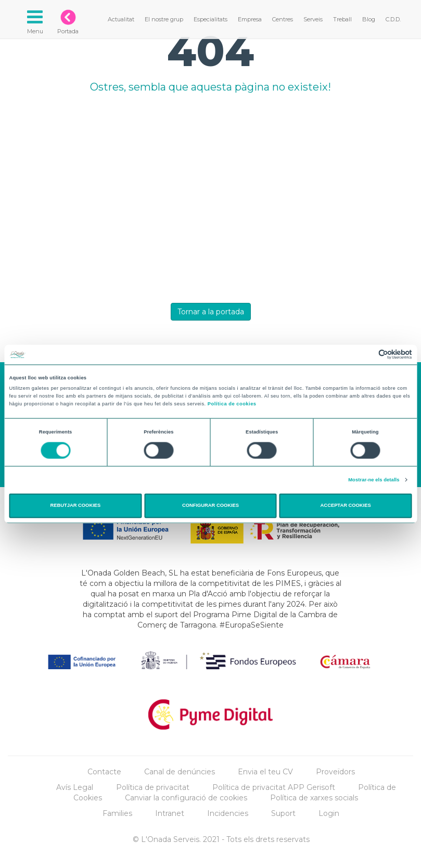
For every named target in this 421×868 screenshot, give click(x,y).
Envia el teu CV (265, 772)
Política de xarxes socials (314, 798)
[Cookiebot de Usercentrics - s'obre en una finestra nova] (367, 355)
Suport (283, 813)
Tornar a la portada (211, 312)
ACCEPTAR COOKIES (346, 506)
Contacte (104, 772)
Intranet (170, 813)
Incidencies (228, 813)
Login (329, 813)
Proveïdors (335, 772)
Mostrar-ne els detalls (374, 480)
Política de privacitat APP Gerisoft (274, 787)
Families (117, 813)
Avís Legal (75, 787)
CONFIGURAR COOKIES (210, 506)
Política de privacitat (153, 787)
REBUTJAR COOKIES (76, 506)
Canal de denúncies (180, 772)
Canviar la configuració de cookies (186, 798)
